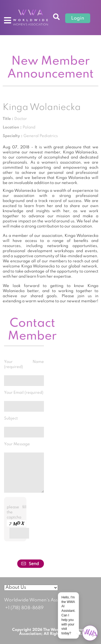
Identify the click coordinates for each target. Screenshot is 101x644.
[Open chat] (90, 633)
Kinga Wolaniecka (42, 108)
